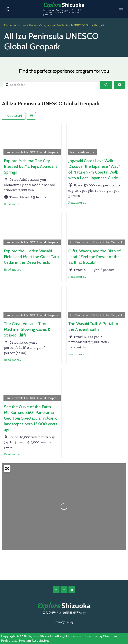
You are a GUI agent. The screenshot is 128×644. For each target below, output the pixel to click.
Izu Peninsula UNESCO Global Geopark (32, 152)
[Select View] (31, 116)
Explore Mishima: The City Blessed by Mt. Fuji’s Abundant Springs (30, 166)
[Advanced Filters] (119, 85)
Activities (20, 25)
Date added (14, 116)
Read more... (13, 204)
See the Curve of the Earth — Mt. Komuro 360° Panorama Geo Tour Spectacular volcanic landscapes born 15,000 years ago (31, 418)
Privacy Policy (64, 622)
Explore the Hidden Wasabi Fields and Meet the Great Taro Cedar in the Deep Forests (31, 257)
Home (8, 25)
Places (32, 25)
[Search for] (51, 85)
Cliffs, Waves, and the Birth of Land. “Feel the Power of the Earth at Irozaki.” (94, 257)
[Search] (106, 85)
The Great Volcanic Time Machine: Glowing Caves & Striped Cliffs (27, 329)
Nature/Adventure (82, 152)
